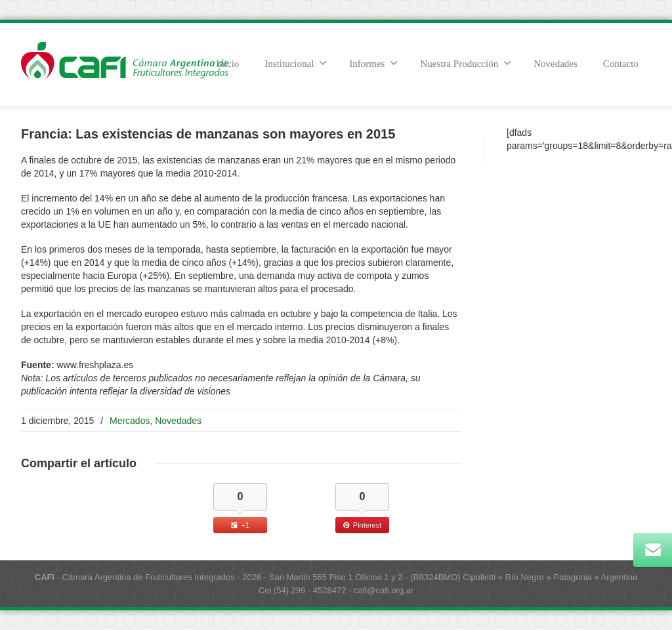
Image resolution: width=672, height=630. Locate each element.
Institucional (296, 63)
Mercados (130, 421)
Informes (373, 63)
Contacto (621, 64)
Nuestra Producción (466, 63)
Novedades (556, 64)
